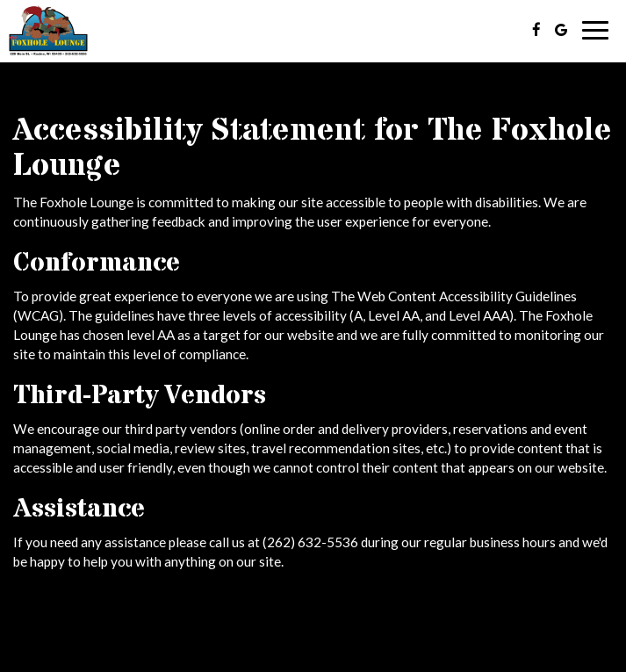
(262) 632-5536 (310, 542)
